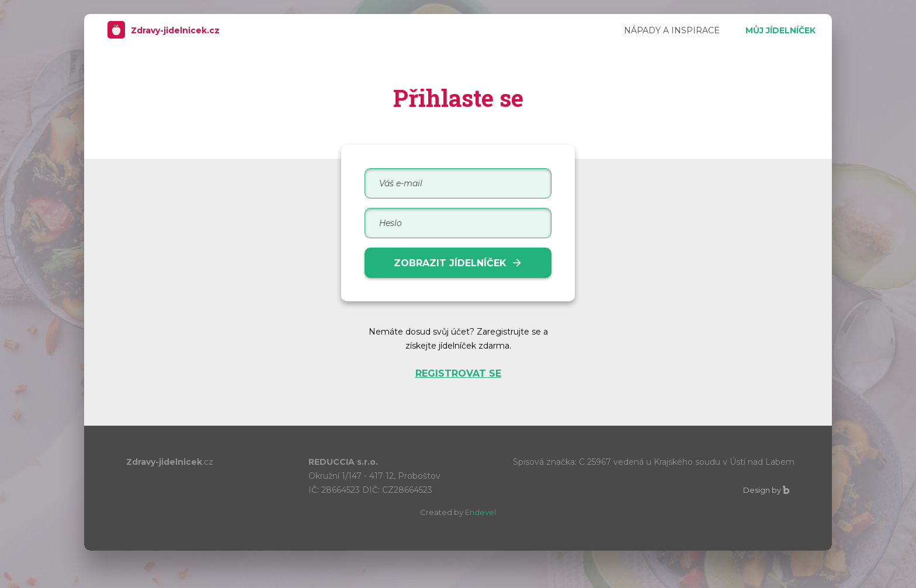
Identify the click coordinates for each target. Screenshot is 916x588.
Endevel (480, 512)
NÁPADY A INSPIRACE (672, 30)
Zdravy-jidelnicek (168, 30)
